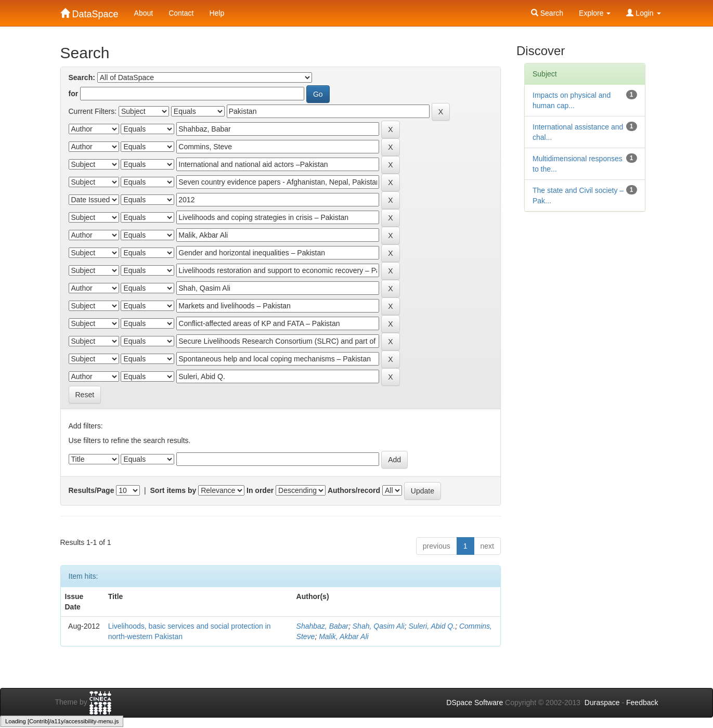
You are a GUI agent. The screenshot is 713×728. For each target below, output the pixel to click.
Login (643, 13)
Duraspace (602, 703)
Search (547, 13)
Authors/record (354, 490)
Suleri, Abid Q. (432, 626)
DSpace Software (475, 703)
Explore (595, 13)
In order (260, 490)
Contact (181, 13)
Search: (82, 77)
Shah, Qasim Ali (379, 626)
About (144, 13)
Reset (85, 395)
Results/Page (92, 490)
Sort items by (173, 490)
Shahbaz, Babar (322, 626)
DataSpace (89, 12)
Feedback (642, 703)
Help (217, 13)
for (74, 94)
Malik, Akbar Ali (343, 636)
